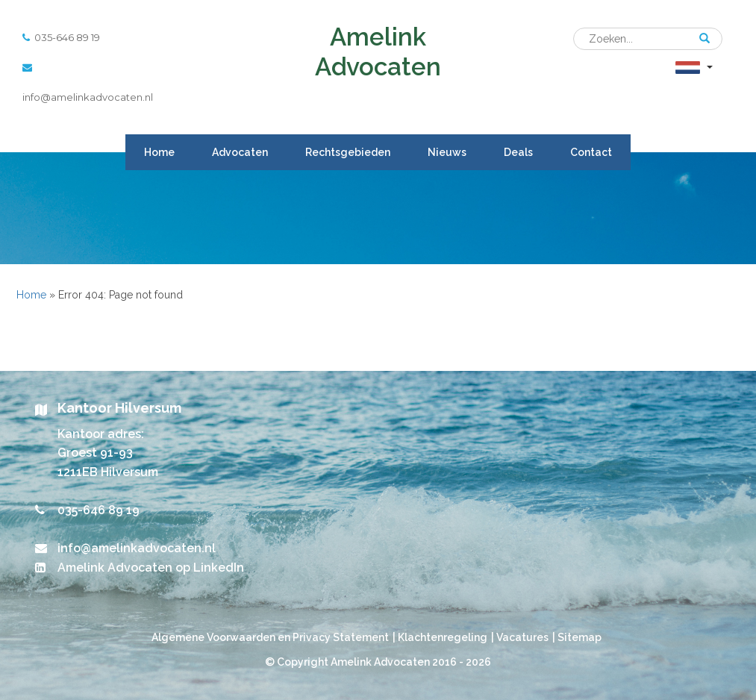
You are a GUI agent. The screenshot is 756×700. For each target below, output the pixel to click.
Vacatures (522, 637)
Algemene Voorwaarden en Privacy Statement (270, 637)
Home (159, 152)
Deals (518, 152)
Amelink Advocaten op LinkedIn (151, 568)
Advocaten (240, 152)
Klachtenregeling (443, 637)
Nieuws (447, 152)
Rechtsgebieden (348, 152)
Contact (591, 152)
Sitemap (580, 637)
